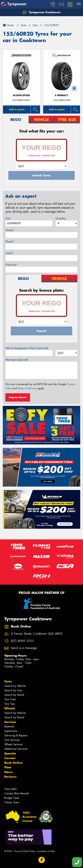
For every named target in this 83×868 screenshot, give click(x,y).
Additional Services (16, 749)
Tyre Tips (10, 704)
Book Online (13, 763)
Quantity (61, 218)
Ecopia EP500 (21, 95)
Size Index (10, 789)
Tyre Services (12, 740)
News (8, 772)
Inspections (11, 731)
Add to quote (17, 109)
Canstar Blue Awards (17, 793)
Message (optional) (17, 360)
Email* (9, 253)
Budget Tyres (12, 798)
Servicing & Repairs (16, 735)
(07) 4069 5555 (22, 641)
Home (8, 25)
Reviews (10, 777)
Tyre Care (10, 699)
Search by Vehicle (15, 686)
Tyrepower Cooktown (42, 12)
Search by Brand (14, 695)
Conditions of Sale (46, 851)
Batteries (9, 726)
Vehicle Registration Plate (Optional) (27, 348)
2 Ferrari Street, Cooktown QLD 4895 (37, 634)
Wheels (10, 708)
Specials (10, 753)
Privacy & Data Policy (25, 851)
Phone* (10, 242)
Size (8, 218)
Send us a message (24, 648)
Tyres (8, 681)
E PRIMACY (62, 95)
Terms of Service (27, 388)
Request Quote (18, 397)
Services (10, 722)
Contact (10, 758)
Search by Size (13, 690)
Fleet (8, 767)
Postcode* (11, 265)
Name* (10, 230)
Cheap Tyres (12, 802)
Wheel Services (14, 744)
